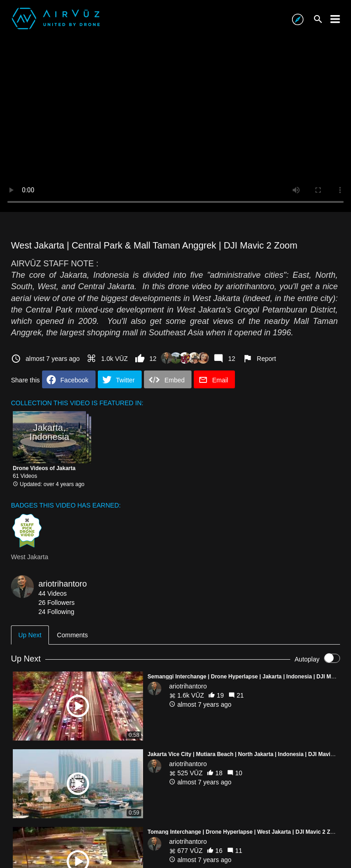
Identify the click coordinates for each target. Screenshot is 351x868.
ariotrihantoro (63, 584)
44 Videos (53, 593)
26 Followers (56, 603)
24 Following (56, 612)
